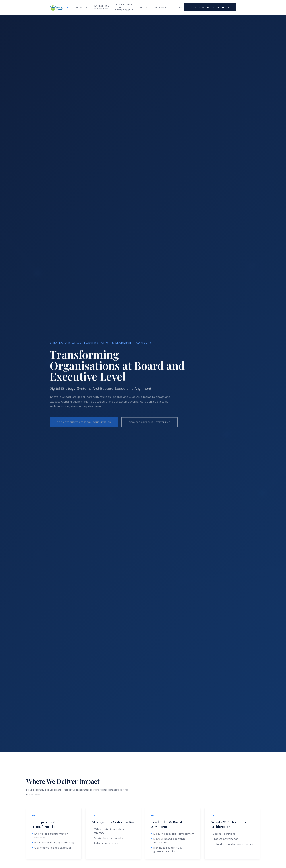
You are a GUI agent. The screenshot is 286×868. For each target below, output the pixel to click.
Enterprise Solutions (102, 7)
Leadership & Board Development (124, 7)
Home (67, 7)
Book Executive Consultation (210, 7)
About (145, 7)
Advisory (83, 7)
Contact (178, 7)
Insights (160, 7)
